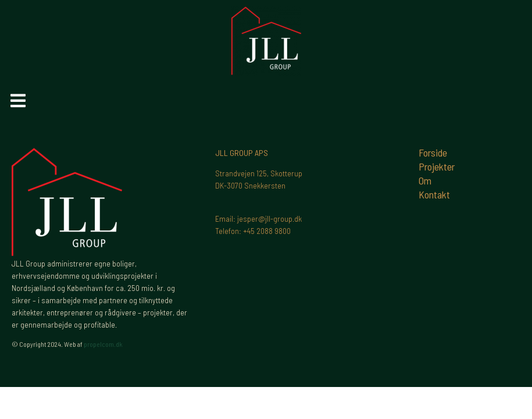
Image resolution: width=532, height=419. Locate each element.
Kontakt (434, 194)
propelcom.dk (103, 344)
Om (425, 180)
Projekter (437, 166)
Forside (433, 152)
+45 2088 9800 (267, 231)
